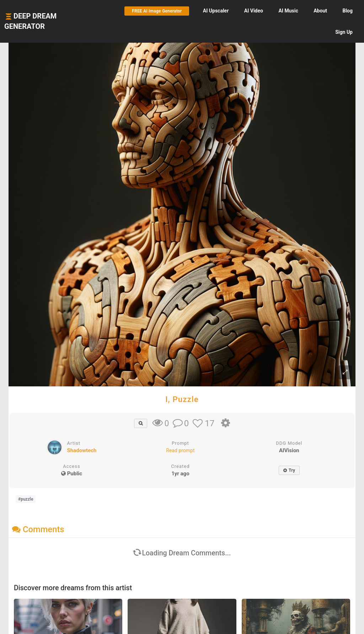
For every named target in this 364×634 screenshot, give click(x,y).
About (320, 11)
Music (288, 11)
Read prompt (180, 450)
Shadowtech (82, 450)
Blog (347, 11)
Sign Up (344, 32)
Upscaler (216, 11)
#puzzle (26, 499)
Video (254, 11)
